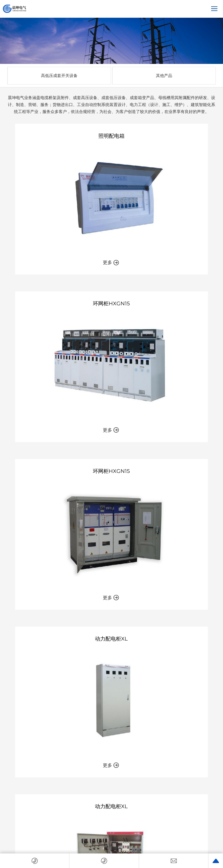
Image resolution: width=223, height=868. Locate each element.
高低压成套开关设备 (59, 76)
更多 (111, 262)
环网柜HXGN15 (111, 304)
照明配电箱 (111, 136)
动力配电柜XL (111, 639)
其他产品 (164, 76)
